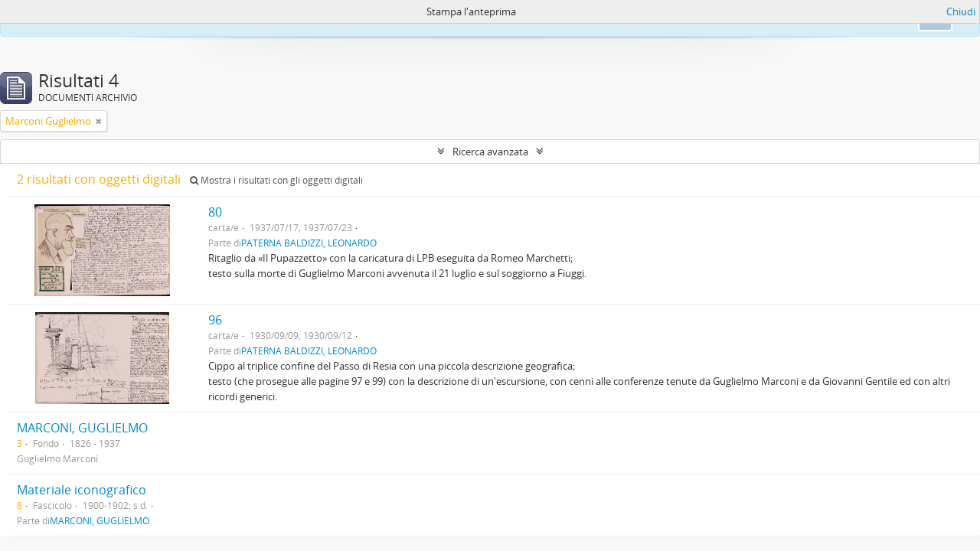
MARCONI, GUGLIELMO (82, 428)
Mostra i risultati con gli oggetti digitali (276, 180)
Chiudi (961, 11)
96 (215, 320)
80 (215, 212)
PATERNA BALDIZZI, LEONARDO (309, 243)
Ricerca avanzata (490, 152)
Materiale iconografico (82, 490)
